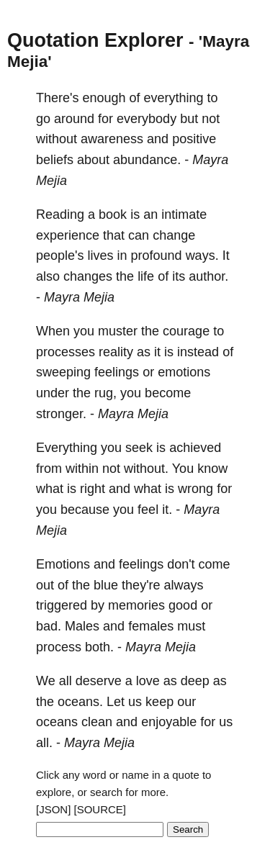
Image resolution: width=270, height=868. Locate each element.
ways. (202, 256)
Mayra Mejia (79, 297)
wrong (195, 489)
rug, (105, 393)
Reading (60, 214)
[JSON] (53, 809)
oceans (57, 722)
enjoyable (169, 722)
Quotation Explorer (95, 40)
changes (88, 276)
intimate (184, 214)
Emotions (63, 564)
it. (167, 510)
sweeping (63, 372)
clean (97, 722)
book (113, 214)
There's (57, 98)
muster (118, 331)
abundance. (147, 160)
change (174, 235)
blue (106, 585)
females (151, 626)
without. (146, 469)
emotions (184, 372)
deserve (99, 681)
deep (195, 681)
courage (186, 331)
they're (141, 585)
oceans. (80, 702)
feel (148, 510)
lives (101, 256)
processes (66, 352)
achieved (195, 448)
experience (68, 235)
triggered (62, 605)
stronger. (61, 414)
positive (194, 139)
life (146, 276)
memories (136, 605)
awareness (112, 139)
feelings (117, 372)
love (148, 681)
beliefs (55, 160)
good (183, 605)
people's (60, 256)
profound (157, 256)
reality (116, 352)
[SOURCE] (100, 809)
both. (99, 647)
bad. (49, 626)
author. (208, 276)
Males (82, 626)
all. (44, 743)
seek (139, 448)
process (59, 647)
